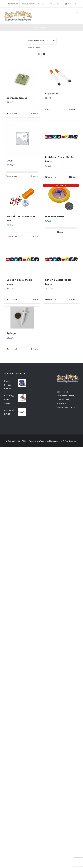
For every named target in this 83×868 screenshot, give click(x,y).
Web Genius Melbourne (48, 441)
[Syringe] (22, 318)
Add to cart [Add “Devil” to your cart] (13, 176)
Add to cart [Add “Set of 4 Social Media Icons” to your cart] (13, 300)
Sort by (36, 40)
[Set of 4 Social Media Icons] (22, 259)
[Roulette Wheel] (61, 198)
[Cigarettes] (61, 77)
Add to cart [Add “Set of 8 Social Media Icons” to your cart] (51, 300)
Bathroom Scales (17, 98)
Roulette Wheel (55, 216)
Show (35, 47)
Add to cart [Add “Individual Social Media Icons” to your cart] (51, 177)
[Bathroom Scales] (22, 79)
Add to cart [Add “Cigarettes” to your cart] (51, 109)
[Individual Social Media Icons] (61, 136)
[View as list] (44, 54)
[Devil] (22, 138)
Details (35, 114)
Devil (10, 161)
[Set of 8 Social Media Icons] (61, 259)
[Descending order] (54, 40)
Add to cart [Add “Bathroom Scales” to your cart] (13, 114)
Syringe (11, 333)
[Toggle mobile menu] (77, 13)
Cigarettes (52, 94)
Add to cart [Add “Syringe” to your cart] (13, 349)
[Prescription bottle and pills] (22, 198)
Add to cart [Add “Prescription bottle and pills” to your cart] (13, 236)
